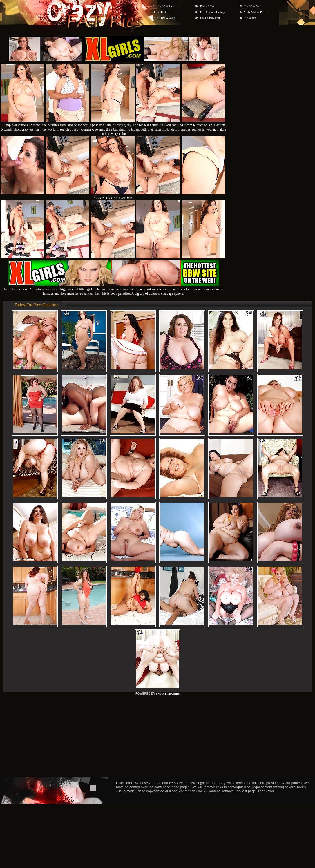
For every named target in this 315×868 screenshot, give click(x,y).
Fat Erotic (162, 12)
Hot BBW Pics (165, 6)
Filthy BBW (207, 6)
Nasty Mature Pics (254, 12)
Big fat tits (250, 18)
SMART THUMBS (168, 694)
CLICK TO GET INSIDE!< (114, 198)
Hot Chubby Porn (210, 18)
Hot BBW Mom (253, 6)
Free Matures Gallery (213, 12)
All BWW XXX (166, 18)
